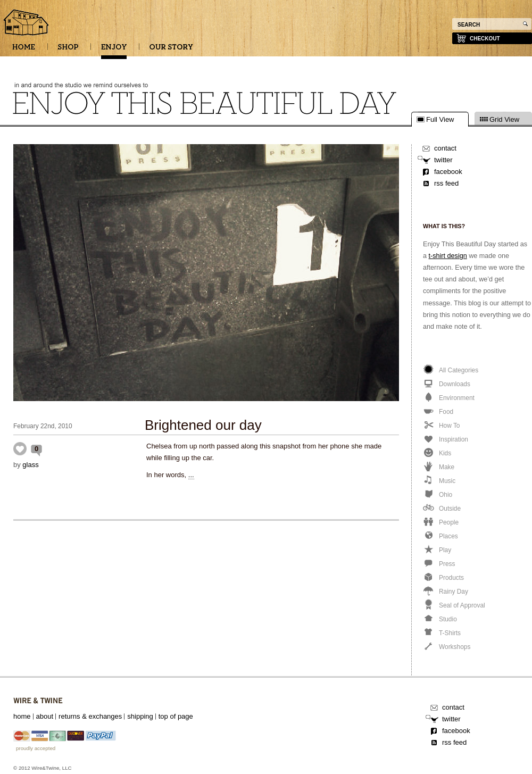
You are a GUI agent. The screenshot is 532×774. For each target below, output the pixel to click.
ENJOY (114, 51)
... (191, 475)
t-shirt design (448, 256)
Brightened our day (203, 425)
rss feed (446, 183)
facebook (448, 172)
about (45, 716)
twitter (443, 160)
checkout (485, 39)
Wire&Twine (38, 701)
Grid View (504, 120)
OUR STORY (171, 51)
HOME (24, 51)
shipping (140, 716)
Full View (440, 120)
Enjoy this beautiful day (27, 23)
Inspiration (20, 449)
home (22, 716)
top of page (176, 716)
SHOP (68, 51)
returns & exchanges (90, 716)
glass (30, 465)
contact (445, 148)
